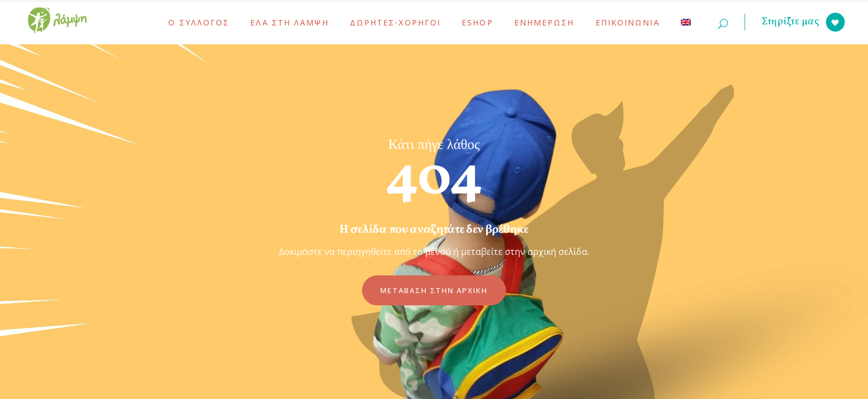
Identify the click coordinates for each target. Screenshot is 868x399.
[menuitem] (686, 22)
